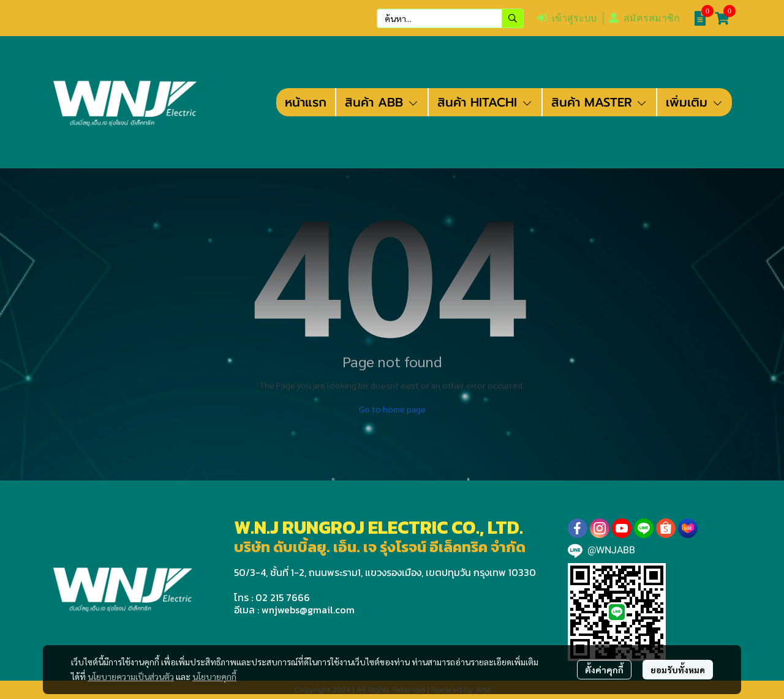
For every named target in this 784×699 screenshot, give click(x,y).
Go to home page (392, 409)
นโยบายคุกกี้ (214, 676)
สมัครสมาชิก (644, 18)
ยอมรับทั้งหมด (678, 670)
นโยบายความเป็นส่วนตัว (131, 676)
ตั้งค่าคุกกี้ (604, 670)
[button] (450, 18)
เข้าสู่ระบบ (567, 18)
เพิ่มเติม (695, 102)
